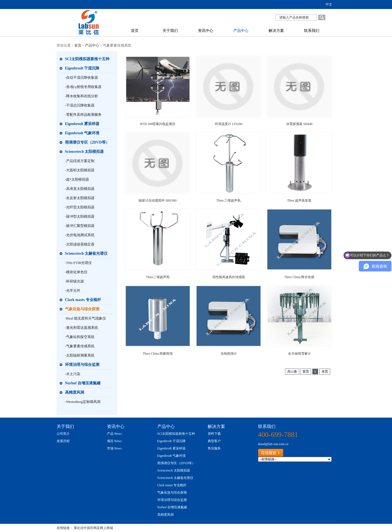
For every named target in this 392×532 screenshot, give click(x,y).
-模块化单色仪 (76, 272)
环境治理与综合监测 (82, 365)
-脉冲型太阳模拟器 (80, 216)
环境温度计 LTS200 (229, 124)
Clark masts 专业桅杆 (83, 300)
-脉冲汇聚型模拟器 (80, 226)
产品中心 (241, 31)
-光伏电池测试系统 (80, 235)
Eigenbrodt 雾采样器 (82, 124)
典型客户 (214, 441)
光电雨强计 (229, 354)
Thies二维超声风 (158, 277)
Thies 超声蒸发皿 (299, 200)
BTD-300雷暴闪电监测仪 (158, 124)
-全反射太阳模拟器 (80, 198)
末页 (325, 372)
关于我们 (170, 31)
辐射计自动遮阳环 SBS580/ (158, 200)
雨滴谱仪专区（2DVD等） (87, 142)
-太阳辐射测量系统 (80, 355)
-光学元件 (73, 291)
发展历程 (63, 441)
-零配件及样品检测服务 (83, 115)
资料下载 (214, 434)
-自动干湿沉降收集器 (82, 77)
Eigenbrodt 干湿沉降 (82, 68)
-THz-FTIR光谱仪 (79, 263)
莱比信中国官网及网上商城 (93, 528)
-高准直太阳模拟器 (80, 189)
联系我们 (312, 31)
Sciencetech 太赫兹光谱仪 (86, 253)
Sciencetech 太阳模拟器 (85, 152)
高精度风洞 (75, 392)
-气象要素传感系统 (80, 346)
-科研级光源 (74, 281)
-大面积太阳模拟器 (80, 170)
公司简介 (63, 434)
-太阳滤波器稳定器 (80, 244)
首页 (135, 31)
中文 (329, 4)
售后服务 (214, 448)
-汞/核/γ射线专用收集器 (83, 87)
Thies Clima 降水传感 (299, 277)
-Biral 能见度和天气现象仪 (86, 318)
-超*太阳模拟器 (77, 179)
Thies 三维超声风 (229, 200)
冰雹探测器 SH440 (299, 124)
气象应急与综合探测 (82, 309)
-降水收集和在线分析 (82, 96)
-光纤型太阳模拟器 (80, 207)
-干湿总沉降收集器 (80, 105)
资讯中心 (206, 31)
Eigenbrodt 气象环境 (82, 133)
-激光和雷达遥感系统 (82, 328)
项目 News (114, 441)
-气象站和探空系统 (80, 337)
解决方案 (276, 31)
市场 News (114, 448)
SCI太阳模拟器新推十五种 (87, 59)
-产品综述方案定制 (80, 161)
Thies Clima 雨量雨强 (158, 354)
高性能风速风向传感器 (229, 277)
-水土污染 (73, 374)
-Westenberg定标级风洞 (83, 402)
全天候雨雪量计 (299, 354)
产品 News (114, 434)
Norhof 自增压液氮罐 (83, 383)
